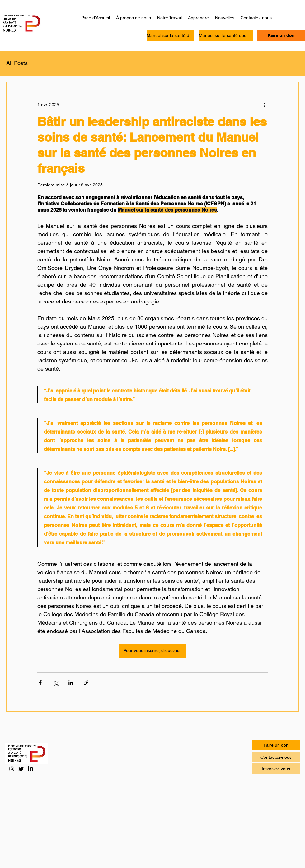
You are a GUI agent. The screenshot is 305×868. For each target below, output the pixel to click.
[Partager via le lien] (86, 683)
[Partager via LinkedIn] (71, 683)
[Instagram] (12, 769)
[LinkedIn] (30, 769)
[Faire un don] (281, 35)
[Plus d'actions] (264, 105)
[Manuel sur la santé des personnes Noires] (170, 35)
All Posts (17, 63)
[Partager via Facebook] (40, 683)
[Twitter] (21, 769)
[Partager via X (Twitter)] (56, 683)
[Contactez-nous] (276, 757)
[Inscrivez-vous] (276, 769)
